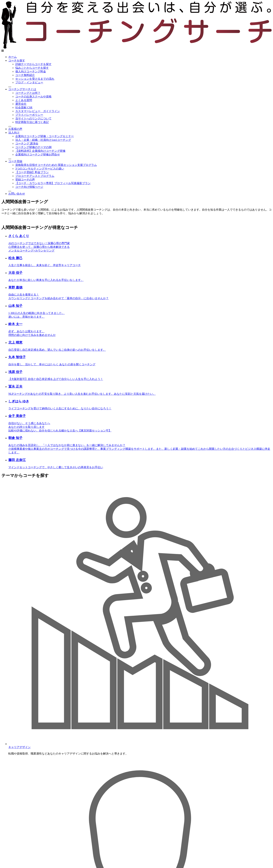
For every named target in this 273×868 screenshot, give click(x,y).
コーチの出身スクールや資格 (33, 97)
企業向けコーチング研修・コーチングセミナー (45, 136)
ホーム (13, 57)
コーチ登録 (15, 161)
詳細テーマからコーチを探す (33, 64)
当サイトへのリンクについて (33, 118)
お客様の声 (15, 129)
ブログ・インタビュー (29, 82)
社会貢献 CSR (24, 107)
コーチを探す (17, 60)
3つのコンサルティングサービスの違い (40, 169)
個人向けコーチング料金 (31, 71)
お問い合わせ (17, 194)
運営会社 (21, 104)
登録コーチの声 (25, 180)
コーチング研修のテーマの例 (33, 147)
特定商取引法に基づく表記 (32, 122)
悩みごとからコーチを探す (32, 68)
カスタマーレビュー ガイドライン (38, 111)
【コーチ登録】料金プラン (32, 172)
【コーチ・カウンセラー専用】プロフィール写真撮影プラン (53, 183)
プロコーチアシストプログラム (35, 176)
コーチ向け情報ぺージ (29, 187)
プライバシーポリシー (29, 115)
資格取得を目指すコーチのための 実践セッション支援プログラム (56, 165)
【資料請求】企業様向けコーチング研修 (40, 151)
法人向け (14, 133)
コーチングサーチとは (22, 89)
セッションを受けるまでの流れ (35, 79)
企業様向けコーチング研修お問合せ (38, 154)
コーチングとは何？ (28, 93)
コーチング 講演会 (27, 144)
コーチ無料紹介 (25, 75)
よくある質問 (24, 100)
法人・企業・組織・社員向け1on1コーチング (43, 140)
